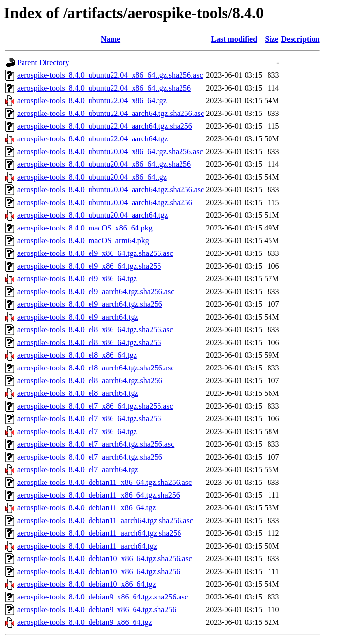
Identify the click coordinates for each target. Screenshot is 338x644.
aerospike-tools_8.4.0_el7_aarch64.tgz (78, 470)
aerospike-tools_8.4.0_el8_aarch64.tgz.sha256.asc (96, 368)
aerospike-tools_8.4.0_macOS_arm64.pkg (83, 241)
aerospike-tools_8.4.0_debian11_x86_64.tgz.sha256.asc (104, 482)
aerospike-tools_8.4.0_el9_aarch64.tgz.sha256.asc (96, 291)
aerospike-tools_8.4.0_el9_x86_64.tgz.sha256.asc (95, 253)
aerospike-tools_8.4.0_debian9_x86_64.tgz (85, 622)
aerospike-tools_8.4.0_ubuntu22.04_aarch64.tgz (92, 139)
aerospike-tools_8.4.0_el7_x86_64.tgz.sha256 (89, 419)
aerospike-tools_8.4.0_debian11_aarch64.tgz (87, 546)
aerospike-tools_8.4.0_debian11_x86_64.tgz (86, 508)
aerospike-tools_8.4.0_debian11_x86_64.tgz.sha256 (99, 495)
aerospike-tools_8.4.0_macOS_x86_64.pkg (85, 228)
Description (300, 39)
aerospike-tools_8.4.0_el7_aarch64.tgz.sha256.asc (96, 444)
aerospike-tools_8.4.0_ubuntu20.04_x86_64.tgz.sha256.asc (110, 151)
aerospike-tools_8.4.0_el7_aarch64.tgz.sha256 (90, 457)
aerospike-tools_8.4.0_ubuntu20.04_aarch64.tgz (92, 215)
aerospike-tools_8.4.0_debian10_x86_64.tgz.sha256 (99, 571)
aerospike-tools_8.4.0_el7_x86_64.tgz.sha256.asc (95, 406)
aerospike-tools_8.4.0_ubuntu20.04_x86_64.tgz (92, 177)
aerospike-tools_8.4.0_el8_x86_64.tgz (77, 355)
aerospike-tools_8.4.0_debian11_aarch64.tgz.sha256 (99, 533)
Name (111, 39)
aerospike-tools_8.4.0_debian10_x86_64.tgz (87, 584)
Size (272, 39)
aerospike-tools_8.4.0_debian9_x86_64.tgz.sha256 (97, 609)
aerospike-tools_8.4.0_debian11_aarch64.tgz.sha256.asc (105, 520)
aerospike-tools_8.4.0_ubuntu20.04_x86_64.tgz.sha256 (104, 164)
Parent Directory (43, 62)
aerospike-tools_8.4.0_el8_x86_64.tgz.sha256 (89, 342)
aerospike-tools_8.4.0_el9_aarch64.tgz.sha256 (90, 304)
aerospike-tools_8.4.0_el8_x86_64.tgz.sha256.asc (95, 330)
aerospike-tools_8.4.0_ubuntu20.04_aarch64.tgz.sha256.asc (111, 190)
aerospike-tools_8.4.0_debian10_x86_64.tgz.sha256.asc (105, 559)
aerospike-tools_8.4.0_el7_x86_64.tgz (77, 431)
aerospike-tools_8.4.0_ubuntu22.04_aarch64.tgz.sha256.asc (111, 113)
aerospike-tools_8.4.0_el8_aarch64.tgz (78, 393)
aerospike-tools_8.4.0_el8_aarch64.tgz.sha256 (90, 380)
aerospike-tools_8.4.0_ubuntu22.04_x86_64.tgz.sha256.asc (110, 75)
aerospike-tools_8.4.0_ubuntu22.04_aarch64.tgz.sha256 (105, 126)
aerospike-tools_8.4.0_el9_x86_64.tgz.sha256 (89, 266)
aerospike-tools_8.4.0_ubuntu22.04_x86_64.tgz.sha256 (104, 88)
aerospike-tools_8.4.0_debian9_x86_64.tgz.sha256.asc (103, 597)
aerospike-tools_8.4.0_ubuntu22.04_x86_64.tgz (92, 101)
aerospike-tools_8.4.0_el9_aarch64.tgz (78, 317)
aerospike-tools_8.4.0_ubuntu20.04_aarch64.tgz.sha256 (105, 202)
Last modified (234, 39)
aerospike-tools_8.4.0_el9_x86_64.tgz (77, 279)
